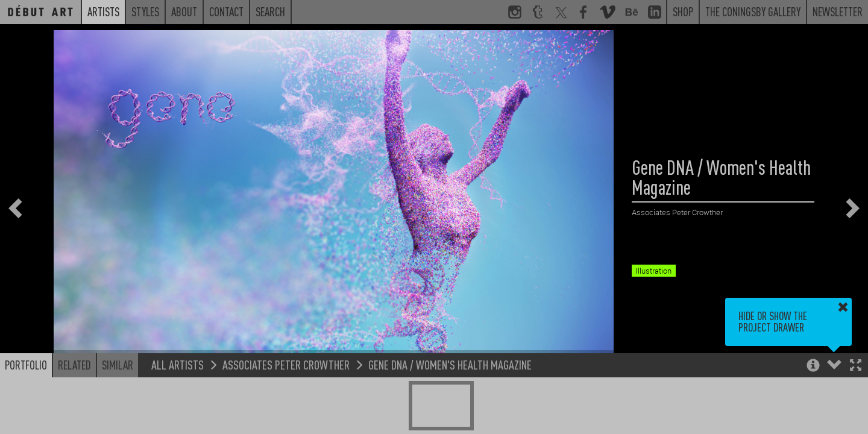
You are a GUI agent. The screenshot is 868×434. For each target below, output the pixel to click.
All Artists (178, 364)
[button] (856, 366)
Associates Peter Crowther (286, 364)
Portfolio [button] (26, 365)
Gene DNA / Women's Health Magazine (450, 364)
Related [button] (74, 365)
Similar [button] (118, 365)
